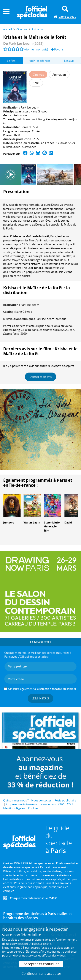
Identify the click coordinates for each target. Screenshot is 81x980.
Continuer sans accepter (41, 973)
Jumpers (9, 523)
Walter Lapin (32, 523)
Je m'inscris (41, 698)
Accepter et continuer (41, 964)
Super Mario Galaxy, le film (52, 527)
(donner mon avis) (36, 49)
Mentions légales (14, 808)
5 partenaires (31, 948)
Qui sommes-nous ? (16, 800)
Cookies (33, 808)
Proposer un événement (21, 804)
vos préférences (28, 952)
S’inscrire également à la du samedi (42, 689)
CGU (70, 804)
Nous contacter (41, 800)
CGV (61, 804)
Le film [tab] (11, 61)
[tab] (40, 61)
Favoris (57, 49)
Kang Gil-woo (39, 111)
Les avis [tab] (69, 61)
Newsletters (48, 804)
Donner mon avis (41, 377)
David (68, 523)
